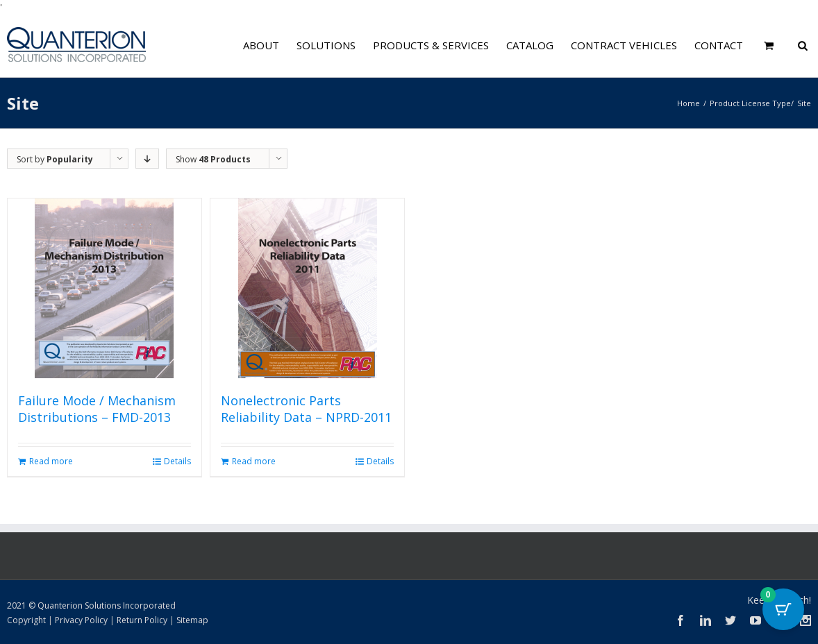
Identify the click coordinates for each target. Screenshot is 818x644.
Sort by (55, 159)
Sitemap (192, 620)
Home (688, 103)
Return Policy (142, 620)
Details (177, 461)
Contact (719, 45)
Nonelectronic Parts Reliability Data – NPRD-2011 (306, 409)
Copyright (26, 620)
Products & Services (431, 45)
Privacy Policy (81, 620)
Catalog (530, 45)
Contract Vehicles (624, 45)
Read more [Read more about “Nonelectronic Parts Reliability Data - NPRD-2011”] (254, 461)
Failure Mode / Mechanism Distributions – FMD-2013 (97, 409)
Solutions (326, 45)
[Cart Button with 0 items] (783, 609)
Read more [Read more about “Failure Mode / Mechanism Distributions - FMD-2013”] (51, 461)
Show (213, 159)
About (261, 45)
